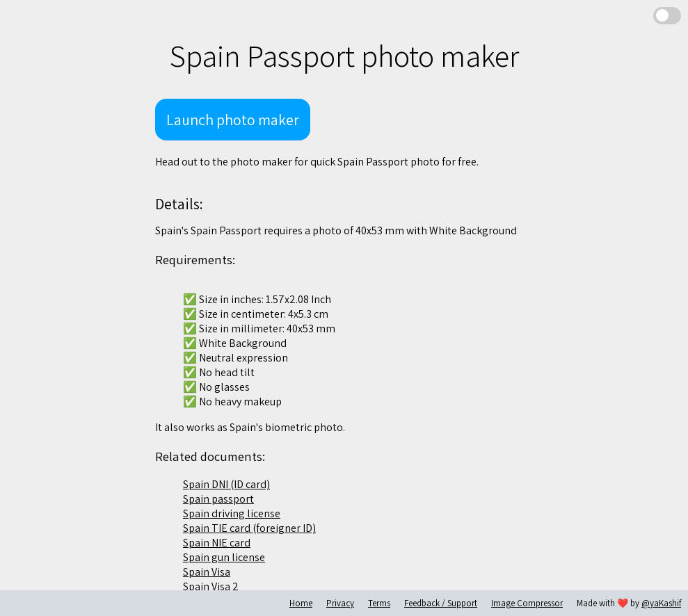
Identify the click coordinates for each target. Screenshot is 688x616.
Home (301, 603)
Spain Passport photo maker (344, 56)
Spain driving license (232, 513)
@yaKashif (661, 603)
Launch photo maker (233, 120)
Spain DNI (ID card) (226, 484)
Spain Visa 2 (211, 586)
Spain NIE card (217, 543)
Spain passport (218, 499)
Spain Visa (207, 572)
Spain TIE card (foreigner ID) (249, 528)
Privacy (340, 603)
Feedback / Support (441, 603)
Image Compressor (527, 603)
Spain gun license (224, 557)
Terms (379, 603)
